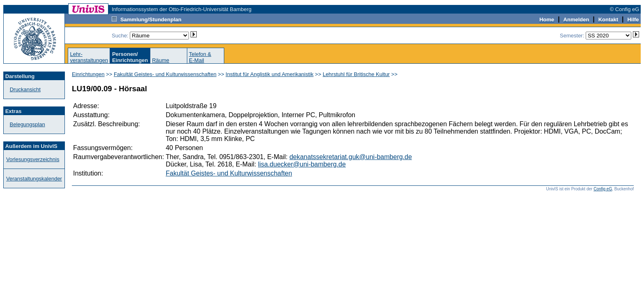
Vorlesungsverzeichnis (33, 159)
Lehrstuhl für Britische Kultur (356, 74)
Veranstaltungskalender (34, 179)
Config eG (603, 189)
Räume (161, 60)
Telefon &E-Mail (200, 57)
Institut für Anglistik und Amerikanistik (269, 74)
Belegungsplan (28, 124)
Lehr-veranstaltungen (89, 57)
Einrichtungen (88, 74)
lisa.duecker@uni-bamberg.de (302, 164)
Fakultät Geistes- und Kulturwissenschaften (165, 74)
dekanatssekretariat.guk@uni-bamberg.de (351, 157)
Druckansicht (25, 89)
